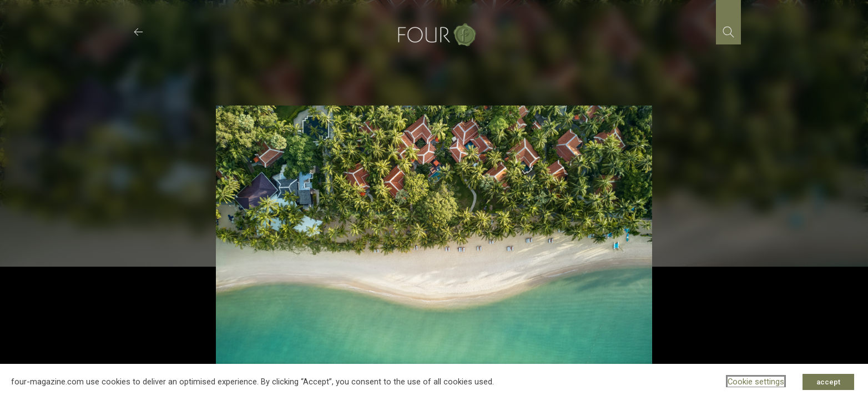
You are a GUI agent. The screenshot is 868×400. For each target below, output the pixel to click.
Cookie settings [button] (756, 382)
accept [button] (828, 382)
